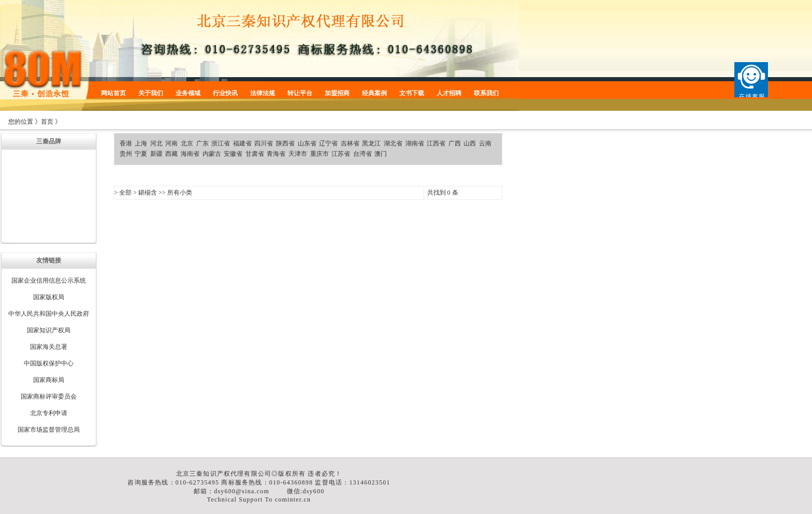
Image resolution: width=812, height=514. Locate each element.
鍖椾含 (148, 193)
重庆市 (320, 154)
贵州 (126, 154)
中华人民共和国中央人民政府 (49, 314)
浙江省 (221, 143)
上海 (141, 143)
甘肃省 (255, 154)
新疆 (156, 154)
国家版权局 (49, 297)
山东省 (307, 143)
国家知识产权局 (49, 330)
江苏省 (341, 154)
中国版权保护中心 (49, 363)
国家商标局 (49, 380)
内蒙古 (212, 154)
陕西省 (285, 143)
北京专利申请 (49, 413)
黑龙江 (371, 143)
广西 (455, 143)
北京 (187, 143)
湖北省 (393, 143)
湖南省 (415, 143)
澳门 (381, 154)
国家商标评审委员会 (49, 396)
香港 (126, 143)
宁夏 (141, 154)
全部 (125, 193)
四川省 (264, 143)
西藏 (171, 154)
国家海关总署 (49, 347)
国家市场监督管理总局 (49, 430)
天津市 (298, 154)
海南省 (190, 154)
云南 (485, 143)
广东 (202, 143)
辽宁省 (328, 143)
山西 (470, 143)
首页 (47, 122)
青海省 (276, 154)
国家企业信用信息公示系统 (49, 281)
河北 (156, 143)
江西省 (436, 143)
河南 (171, 143)
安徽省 (233, 154)
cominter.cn (293, 500)
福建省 (242, 143)
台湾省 (363, 154)
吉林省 (350, 143)
